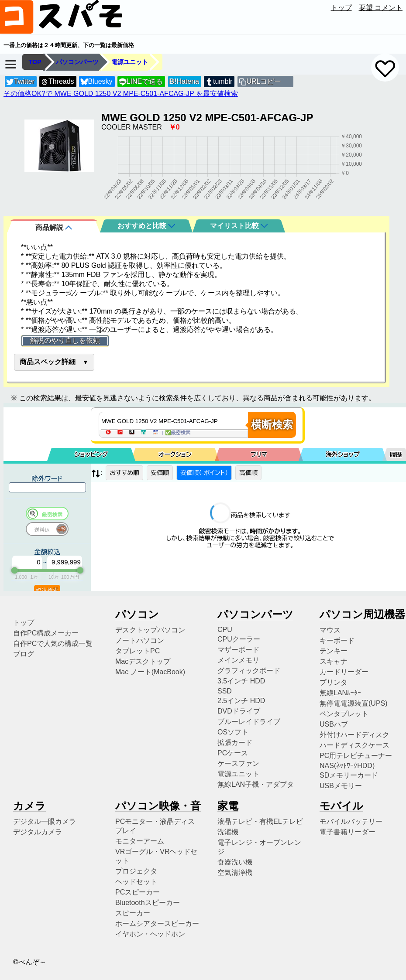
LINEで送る (141, 82)
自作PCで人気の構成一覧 (53, 644)
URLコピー (264, 81)
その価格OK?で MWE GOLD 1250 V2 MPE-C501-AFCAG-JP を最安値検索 (121, 94)
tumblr (219, 82)
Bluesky (96, 82)
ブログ (24, 654)
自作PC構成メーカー (46, 633)
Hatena (184, 81)
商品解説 (54, 227)
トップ (341, 8)
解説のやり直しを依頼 (65, 340)
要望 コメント (381, 8)
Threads (57, 82)
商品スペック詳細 (48, 362)
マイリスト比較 (239, 226)
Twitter (20, 82)
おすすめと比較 (146, 226)
